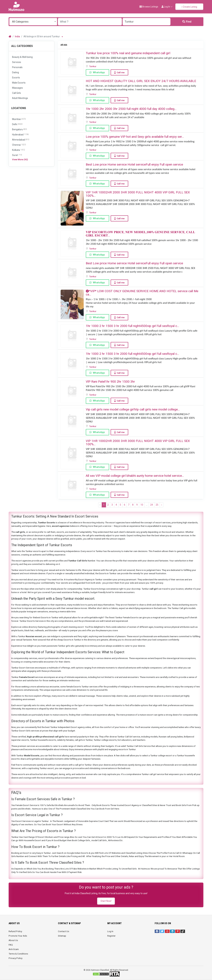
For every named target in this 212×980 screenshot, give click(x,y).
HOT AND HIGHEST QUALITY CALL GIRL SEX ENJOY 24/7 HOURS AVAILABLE (141, 81)
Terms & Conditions (18, 954)
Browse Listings (149, 7)
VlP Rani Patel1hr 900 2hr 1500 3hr (110, 382)
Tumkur (93, 66)
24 (152, 505)
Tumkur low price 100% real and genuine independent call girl (128, 53)
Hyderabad (20, 135)
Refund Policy (15, 931)
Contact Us (64, 931)
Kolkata (19, 150)
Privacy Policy (15, 958)
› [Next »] (161, 505)
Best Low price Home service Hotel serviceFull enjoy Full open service (134, 164)
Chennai (19, 145)
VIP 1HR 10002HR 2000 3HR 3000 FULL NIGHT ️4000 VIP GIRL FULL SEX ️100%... (138, 194)
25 (157, 505)
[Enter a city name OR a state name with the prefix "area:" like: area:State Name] (146, 22)
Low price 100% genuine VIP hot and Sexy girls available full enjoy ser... (135, 137)
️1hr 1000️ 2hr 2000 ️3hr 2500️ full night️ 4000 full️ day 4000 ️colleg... (131, 109)
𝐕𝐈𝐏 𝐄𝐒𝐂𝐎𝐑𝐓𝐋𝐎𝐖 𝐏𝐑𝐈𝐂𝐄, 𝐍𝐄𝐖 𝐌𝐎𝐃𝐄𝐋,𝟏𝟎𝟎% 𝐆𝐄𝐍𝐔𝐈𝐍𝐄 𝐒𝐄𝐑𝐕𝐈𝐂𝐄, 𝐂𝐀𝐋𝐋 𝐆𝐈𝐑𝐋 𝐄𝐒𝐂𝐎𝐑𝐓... (140, 234)
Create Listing (189, 7)
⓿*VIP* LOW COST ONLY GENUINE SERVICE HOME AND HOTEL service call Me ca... (142, 293)
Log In (110, 931)
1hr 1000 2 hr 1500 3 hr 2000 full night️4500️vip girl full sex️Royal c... (132, 326)
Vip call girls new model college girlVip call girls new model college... (133, 409)
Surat (17, 155)
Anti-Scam (14, 949)
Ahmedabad (21, 140)
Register (111, 936)
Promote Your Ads (18, 936)
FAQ (11, 945)
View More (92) (20, 159)
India (17, 36)
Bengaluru (19, 130)
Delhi (17, 124)
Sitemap (62, 936)
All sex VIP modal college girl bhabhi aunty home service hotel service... (135, 476)
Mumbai (19, 119)
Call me (121, 72)
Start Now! (106, 901)
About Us (13, 940)
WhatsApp (99, 72)
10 (142, 505)
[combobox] (33, 22)
